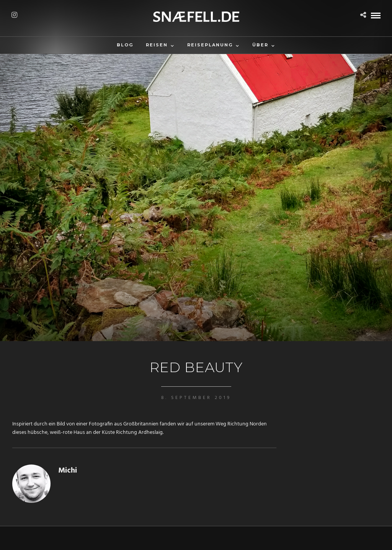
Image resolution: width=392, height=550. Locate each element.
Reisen (157, 45)
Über (260, 45)
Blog (125, 45)
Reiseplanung (210, 45)
